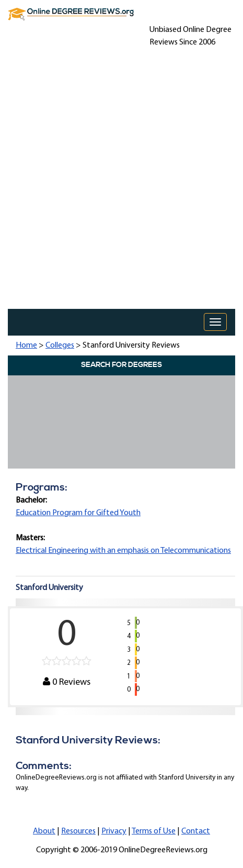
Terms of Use (154, 831)
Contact (196, 831)
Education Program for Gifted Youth (78, 513)
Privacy (114, 831)
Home (26, 346)
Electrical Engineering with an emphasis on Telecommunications (123, 551)
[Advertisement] (121, 182)
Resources (78, 831)
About (44, 831)
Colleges (60, 346)
